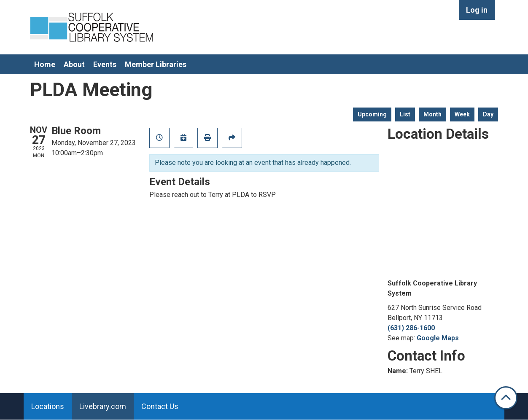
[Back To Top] (506, 398)
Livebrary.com (103, 406)
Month (432, 114)
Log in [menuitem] (477, 10)
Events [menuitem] (105, 64)
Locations (48, 406)
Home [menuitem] (45, 64)
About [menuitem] (74, 64)
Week (462, 114)
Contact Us (160, 406)
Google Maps (438, 338)
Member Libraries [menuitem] (156, 64)
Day (488, 114)
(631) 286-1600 (411, 328)
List (405, 114)
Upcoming (372, 114)
